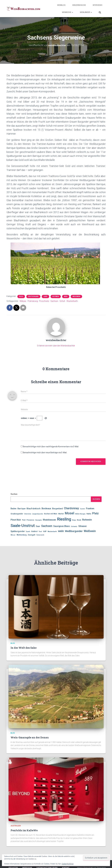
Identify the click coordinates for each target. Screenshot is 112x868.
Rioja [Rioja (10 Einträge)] (74, 520)
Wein (66, 296)
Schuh (62, 301)
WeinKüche (68, 12)
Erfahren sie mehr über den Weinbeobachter (56, 346)
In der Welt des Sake (24, 648)
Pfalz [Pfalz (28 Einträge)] (95, 513)
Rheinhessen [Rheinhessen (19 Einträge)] (49, 520)
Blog (21, 296)
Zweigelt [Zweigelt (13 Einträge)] (31, 535)
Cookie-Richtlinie (68, 864)
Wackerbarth (72, 301)
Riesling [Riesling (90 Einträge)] (64, 519)
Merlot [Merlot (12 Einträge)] (61, 514)
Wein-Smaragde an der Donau (30, 737)
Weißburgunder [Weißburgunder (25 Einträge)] (74, 531)
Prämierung (33, 301)
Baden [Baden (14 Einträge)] (14, 509)
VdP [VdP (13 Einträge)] (45, 531)
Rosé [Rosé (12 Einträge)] (79, 520)
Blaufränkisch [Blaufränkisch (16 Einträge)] (34, 509)
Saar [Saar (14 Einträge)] (38, 526)
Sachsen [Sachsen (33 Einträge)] (47, 526)
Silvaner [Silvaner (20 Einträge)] (83, 526)
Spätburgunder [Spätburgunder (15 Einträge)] (18, 531)
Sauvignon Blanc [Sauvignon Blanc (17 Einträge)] (62, 526)
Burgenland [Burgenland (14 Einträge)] (58, 509)
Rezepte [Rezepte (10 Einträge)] (39, 520)
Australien (16, 826)
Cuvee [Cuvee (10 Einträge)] (82, 509)
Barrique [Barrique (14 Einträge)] (21, 509)
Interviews (97, 5)
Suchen (14, 494)
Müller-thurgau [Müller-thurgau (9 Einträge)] (80, 514)
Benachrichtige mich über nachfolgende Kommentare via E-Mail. (51, 447)
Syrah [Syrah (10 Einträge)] (28, 531)
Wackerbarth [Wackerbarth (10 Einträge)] (52, 531)
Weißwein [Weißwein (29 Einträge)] (90, 531)
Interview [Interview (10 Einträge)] (28, 514)
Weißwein (76, 296)
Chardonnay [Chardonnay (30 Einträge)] (71, 508)
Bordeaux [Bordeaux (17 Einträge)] (46, 508)
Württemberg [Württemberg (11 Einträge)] (22, 535)
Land (45, 296)
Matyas (23, 301)
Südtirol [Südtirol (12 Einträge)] (34, 531)
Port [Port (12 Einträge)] (24, 520)
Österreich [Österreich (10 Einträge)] (40, 535)
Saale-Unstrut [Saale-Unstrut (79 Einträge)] (23, 526)
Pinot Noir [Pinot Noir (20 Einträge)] (16, 520)
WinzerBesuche (79, 5)
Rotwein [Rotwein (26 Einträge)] (87, 520)
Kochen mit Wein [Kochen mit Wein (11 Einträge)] (51, 514)
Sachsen (54, 301)
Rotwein (56, 296)
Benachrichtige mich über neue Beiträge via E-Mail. (45, 452)
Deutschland (33, 296)
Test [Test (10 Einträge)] (40, 531)
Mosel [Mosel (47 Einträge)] (69, 513)
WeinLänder (86, 12)
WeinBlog (61, 5)
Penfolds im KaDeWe (24, 830)
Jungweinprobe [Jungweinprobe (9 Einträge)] (38, 514)
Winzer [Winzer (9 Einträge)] (13, 535)
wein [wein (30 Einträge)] (61, 531)
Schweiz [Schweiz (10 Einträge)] (74, 526)
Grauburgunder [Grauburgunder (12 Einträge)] (17, 514)
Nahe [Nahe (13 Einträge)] (89, 514)
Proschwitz (44, 301)
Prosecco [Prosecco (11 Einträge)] (30, 520)
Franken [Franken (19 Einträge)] (90, 508)
